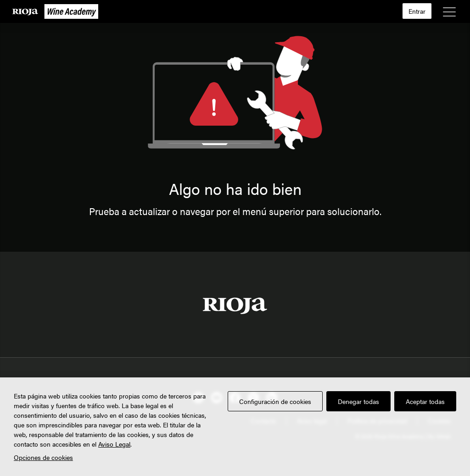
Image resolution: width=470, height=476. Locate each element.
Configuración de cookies (275, 401)
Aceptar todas (425, 401)
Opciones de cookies (43, 457)
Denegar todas (358, 401)
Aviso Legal (114, 444)
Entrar (417, 11)
